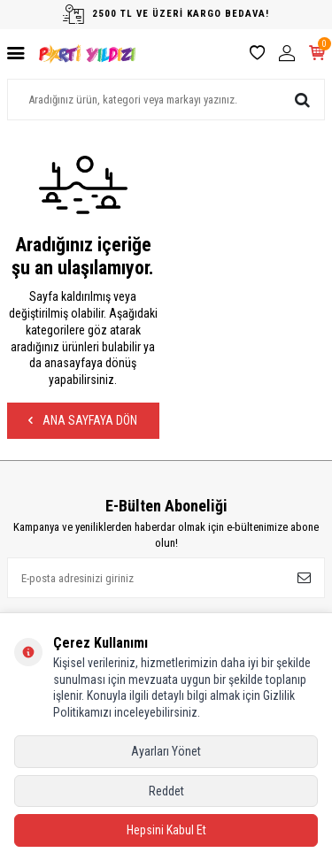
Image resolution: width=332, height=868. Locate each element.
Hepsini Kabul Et (166, 830)
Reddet (166, 791)
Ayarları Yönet (166, 751)
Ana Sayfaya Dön (83, 420)
